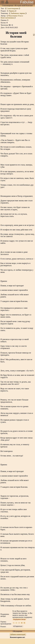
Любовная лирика (18, 13)
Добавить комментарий (18, 634)
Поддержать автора (19, 619)
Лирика (12, 11)
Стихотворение (13, 8)
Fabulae (27, 2)
